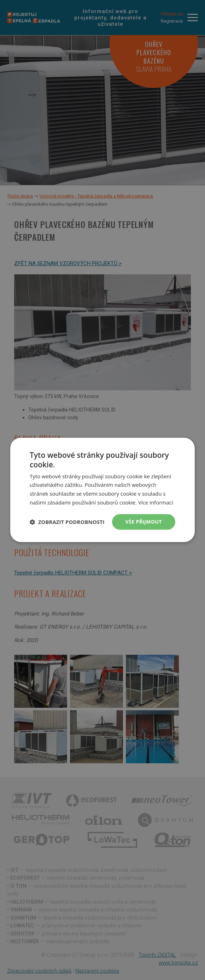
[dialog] (102, 490)
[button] (67, 522)
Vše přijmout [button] (144, 522)
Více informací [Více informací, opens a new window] (156, 502)
